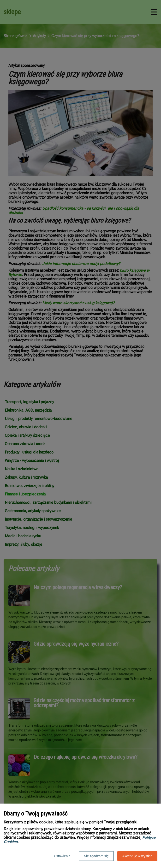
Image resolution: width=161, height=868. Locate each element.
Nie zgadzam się (96, 856)
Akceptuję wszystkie (137, 856)
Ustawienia (62, 856)
